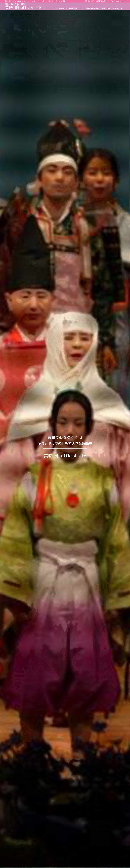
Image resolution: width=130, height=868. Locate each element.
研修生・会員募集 (92, 8)
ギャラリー (106, 8)
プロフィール (59, 8)
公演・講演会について (75, 8)
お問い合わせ (118, 8)
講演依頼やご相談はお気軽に (97, 1)
